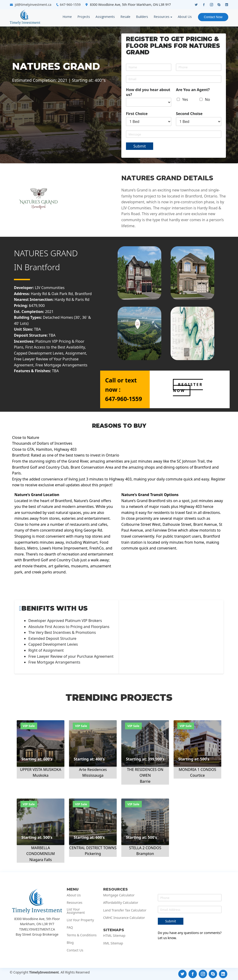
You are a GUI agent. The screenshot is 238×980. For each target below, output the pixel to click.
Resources (161, 17)
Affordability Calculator (121, 903)
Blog (70, 943)
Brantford (42, 267)
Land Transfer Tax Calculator (125, 910)
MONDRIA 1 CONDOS (197, 770)
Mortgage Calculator (119, 895)
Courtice (197, 775)
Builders (142, 17)
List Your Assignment (76, 911)
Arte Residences (93, 770)
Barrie (145, 781)
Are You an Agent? (193, 90)
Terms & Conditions (82, 935)
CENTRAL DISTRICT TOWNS (93, 848)
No (208, 99)
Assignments (105, 17)
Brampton (145, 854)
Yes (185, 99)
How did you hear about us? (148, 92)
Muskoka (41, 775)
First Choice (137, 114)
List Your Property (80, 920)
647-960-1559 (70, 5)
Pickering (93, 854)
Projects (83, 17)
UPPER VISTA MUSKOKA (41, 770)
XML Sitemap (113, 943)
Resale (125, 17)
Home (67, 17)
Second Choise (189, 114)
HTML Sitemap (114, 936)
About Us (184, 17)
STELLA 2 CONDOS (145, 848)
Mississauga (93, 775)
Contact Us (75, 950)
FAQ (70, 927)
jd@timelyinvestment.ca (33, 5)
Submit (140, 146)
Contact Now (213, 17)
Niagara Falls (41, 860)
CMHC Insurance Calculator (124, 918)
